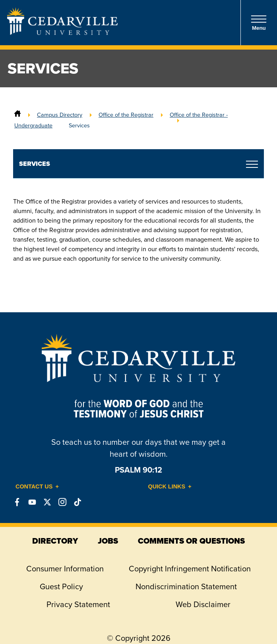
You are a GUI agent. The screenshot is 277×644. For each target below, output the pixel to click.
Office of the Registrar (126, 115)
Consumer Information (65, 569)
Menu (259, 23)
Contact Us (34, 486)
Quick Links (167, 486)
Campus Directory (60, 115)
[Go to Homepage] (62, 33)
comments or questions (191, 541)
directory (55, 541)
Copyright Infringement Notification (190, 569)
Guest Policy (61, 586)
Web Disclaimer (203, 604)
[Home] (17, 115)
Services (79, 125)
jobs (108, 541)
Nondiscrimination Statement (186, 586)
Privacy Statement (78, 604)
